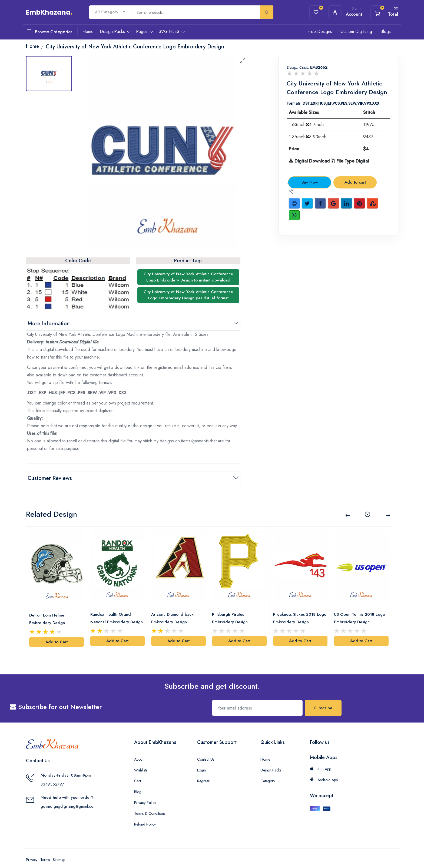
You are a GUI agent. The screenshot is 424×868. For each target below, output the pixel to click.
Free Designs (320, 32)
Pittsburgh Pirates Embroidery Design (231, 610)
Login (201, 762)
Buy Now (310, 182)
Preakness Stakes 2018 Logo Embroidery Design (297, 610)
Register (203, 773)
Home (265, 751)
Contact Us (206, 751)
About (139, 751)
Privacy (32, 852)
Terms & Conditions (150, 806)
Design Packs (271, 762)
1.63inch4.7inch (306, 124)
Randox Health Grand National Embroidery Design (112, 610)
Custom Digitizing (356, 32)
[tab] (49, 74)
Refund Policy (145, 816)
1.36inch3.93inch (308, 137)
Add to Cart (57, 634)
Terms (45, 852)
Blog (138, 784)
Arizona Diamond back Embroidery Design (174, 610)
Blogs (386, 32)
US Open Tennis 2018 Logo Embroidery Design (361, 610)
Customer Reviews (50, 478)
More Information (49, 324)
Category (268, 773)
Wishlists (141, 762)
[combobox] (110, 12)
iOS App (320, 761)
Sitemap (59, 852)
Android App (324, 772)
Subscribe (323, 700)
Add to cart (355, 182)
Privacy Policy (145, 795)
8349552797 (52, 776)
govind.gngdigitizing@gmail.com (69, 799)
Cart (138, 773)
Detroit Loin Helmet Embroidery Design (49, 611)
